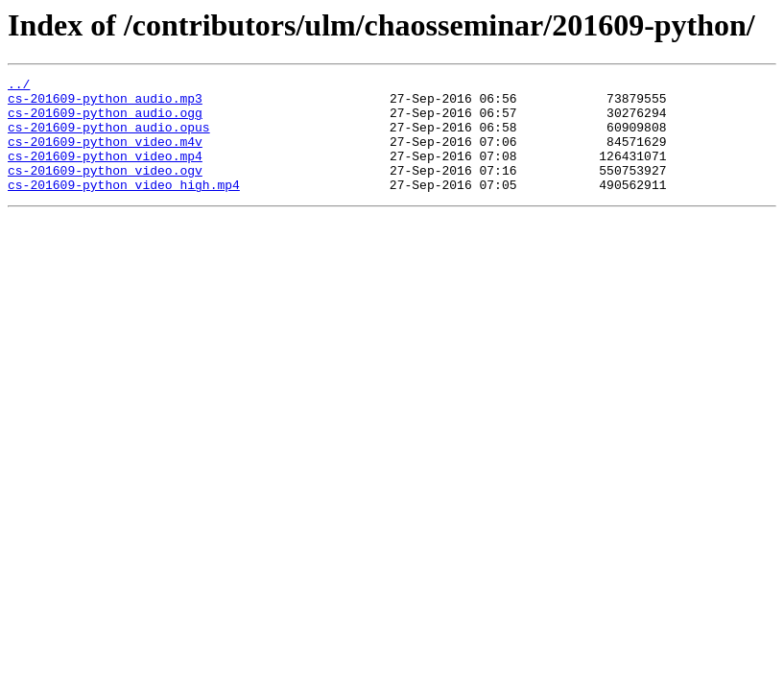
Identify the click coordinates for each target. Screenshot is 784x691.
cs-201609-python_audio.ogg (105, 121)
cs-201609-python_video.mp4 (105, 173)
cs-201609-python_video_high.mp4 (124, 207)
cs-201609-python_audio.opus (109, 138)
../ (19, 86)
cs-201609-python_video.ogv (105, 190)
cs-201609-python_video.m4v (105, 155)
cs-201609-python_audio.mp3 (105, 104)
